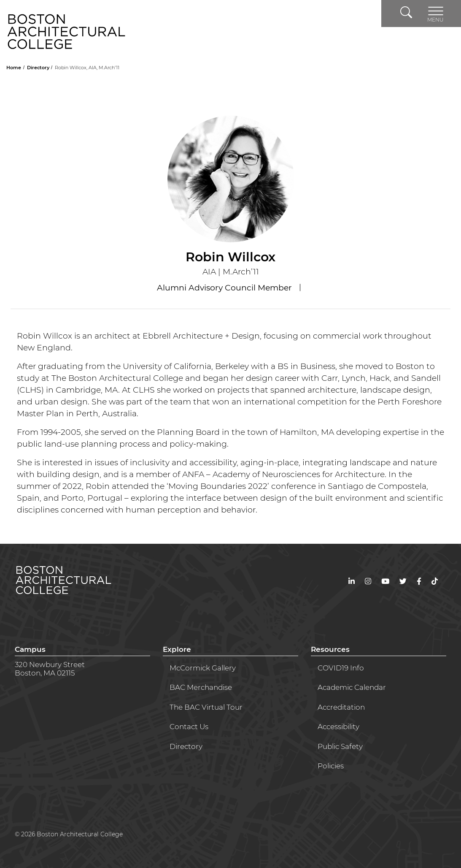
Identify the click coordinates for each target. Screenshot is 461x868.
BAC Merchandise (201, 687)
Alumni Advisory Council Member (225, 288)
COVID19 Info (341, 668)
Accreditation (341, 707)
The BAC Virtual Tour (206, 707)
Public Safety (340, 746)
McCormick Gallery (203, 668)
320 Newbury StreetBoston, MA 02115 (50, 669)
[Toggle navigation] (435, 14)
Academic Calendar (352, 687)
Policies (331, 766)
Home (14, 68)
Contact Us (189, 727)
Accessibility (338, 727)
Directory (39, 68)
